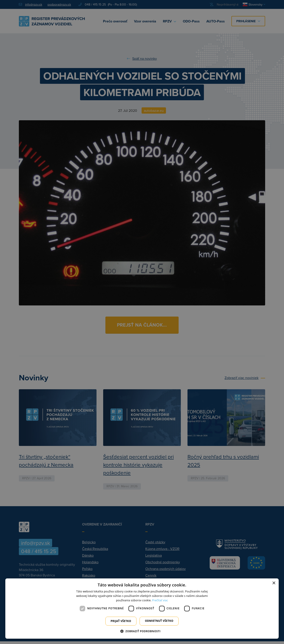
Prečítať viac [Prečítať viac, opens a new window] (160, 600)
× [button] (274, 583)
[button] (142, 631)
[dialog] (142, 609)
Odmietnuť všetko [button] (159, 621)
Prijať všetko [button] (121, 621)
